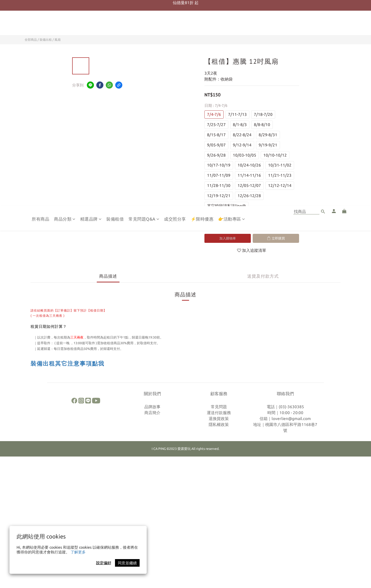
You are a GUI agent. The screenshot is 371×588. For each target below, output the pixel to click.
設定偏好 (104, 563)
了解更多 (78, 552)
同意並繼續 (127, 563)
